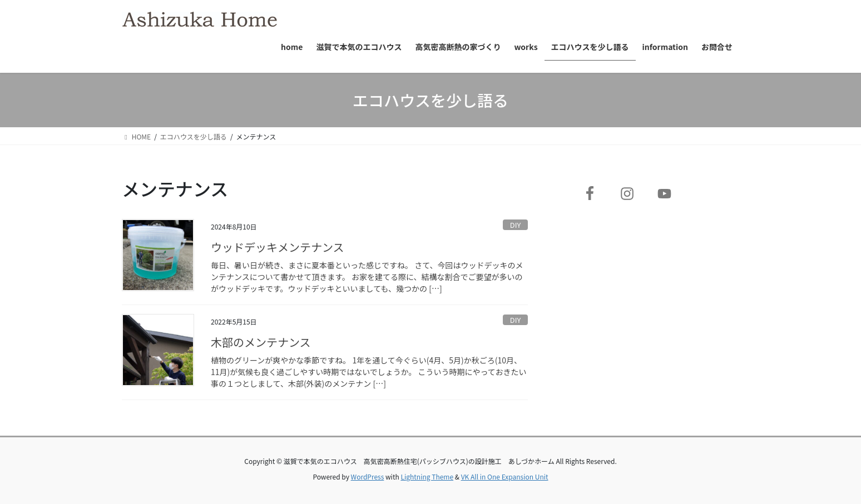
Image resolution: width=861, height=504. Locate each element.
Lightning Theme (427, 476)
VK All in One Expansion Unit (505, 476)
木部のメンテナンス (261, 342)
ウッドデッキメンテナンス (278, 247)
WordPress (368, 476)
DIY (515, 225)
